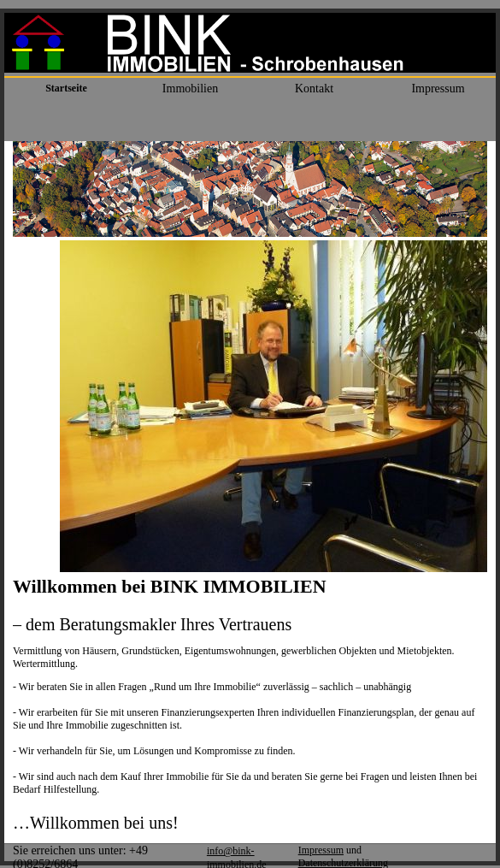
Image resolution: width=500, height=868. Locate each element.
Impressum (321, 850)
